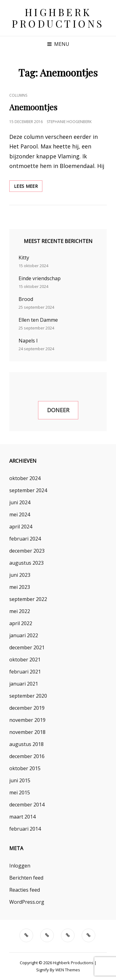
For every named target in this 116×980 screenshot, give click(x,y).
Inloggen (20, 866)
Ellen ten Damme (38, 320)
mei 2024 (20, 514)
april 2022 (21, 623)
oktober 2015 (25, 768)
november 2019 (27, 720)
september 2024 (28, 490)
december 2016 (27, 756)
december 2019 (27, 708)
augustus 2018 (26, 744)
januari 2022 (24, 635)
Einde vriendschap (40, 278)
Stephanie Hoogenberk (69, 122)
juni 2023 (20, 575)
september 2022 (28, 599)
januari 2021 (24, 684)
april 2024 (21, 527)
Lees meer (28, 186)
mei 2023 (20, 587)
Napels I (28, 341)
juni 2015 (20, 780)
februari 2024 (25, 539)
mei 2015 (20, 792)
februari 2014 (25, 829)
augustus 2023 (26, 563)
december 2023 (27, 551)
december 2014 (27, 805)
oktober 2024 (25, 478)
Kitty (24, 258)
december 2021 (27, 647)
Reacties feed (25, 890)
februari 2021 (25, 672)
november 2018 (27, 732)
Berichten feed (26, 878)
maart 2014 (22, 817)
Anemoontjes (33, 107)
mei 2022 (20, 611)
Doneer (58, 410)
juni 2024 (20, 502)
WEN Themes (68, 970)
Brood (26, 299)
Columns (18, 95)
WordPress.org (27, 902)
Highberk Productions (58, 18)
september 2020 (28, 696)
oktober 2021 (25, 660)
